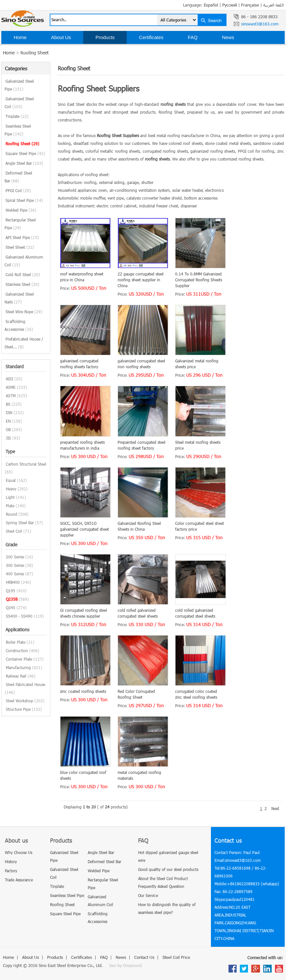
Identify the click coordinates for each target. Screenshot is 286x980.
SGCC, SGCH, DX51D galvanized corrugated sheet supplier (84, 529)
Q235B (12, 599)
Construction (17, 651)
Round (12, 514)
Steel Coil (14, 531)
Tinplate (17, 116)
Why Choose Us (19, 852)
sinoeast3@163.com (260, 24)
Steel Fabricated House (26, 684)
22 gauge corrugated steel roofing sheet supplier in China (141, 280)
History (11, 861)
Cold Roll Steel (23, 274)
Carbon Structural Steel (26, 464)
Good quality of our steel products (168, 869)
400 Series (15, 574)
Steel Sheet (20, 247)
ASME (11, 387)
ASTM (11, 396)
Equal (11, 480)
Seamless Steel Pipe (67, 895)
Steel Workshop (19, 701)
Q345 (11, 608)
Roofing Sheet (22, 144)
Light (10, 497)
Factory (11, 871)
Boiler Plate (16, 642)
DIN (9, 413)
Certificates (151, 37)
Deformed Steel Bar (104, 861)
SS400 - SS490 (19, 616)
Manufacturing (18, 667)
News (228, 37)
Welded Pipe (21, 210)
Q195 (11, 591)
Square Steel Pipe (25, 153)
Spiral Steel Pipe (24, 200)
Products (105, 37)
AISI (9, 379)
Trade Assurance (19, 880)
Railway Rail (16, 676)
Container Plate (19, 659)
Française (250, 5)
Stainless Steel (22, 284)
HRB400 (13, 582)
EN (8, 421)
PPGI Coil (18, 190)
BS (8, 404)
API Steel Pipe (22, 237)
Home (20, 37)
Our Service (148, 895)
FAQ (193, 37)
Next (275, 808)
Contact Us (26, 50)
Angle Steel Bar (24, 163)
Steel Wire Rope (24, 312)
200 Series (15, 557)
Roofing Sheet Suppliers (118, 135)
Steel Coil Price (79, 50)
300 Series (15, 565)
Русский (230, 5)
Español (211, 5)
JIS (8, 438)
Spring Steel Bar (20, 523)
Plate (10, 506)
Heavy (11, 489)
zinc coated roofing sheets (83, 691)
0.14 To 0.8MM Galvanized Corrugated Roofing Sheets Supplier (199, 280)
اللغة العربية (273, 5)
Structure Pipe (18, 709)
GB (8, 429)
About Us (61, 37)
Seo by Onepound (125, 965)
